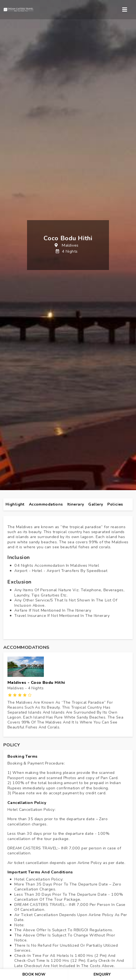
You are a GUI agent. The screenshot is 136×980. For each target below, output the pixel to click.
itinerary (76, 504)
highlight (15, 504)
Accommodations (46, 504)
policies (115, 504)
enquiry (102, 974)
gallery (96, 504)
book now (34, 974)
